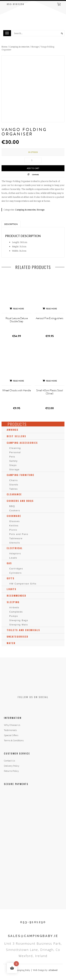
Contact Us (9, 761)
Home (4, 47)
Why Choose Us (12, 725)
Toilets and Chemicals (23, 630)
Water (11, 643)
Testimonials (10, 730)
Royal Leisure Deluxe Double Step (17, 320)
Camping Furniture (21, 475)
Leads (13, 558)
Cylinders (15, 573)
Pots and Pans (19, 534)
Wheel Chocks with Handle (16, 390)
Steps (13, 465)
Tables (14, 489)
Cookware (14, 516)
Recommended (16, 595)
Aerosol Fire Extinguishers (49, 318)
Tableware (16, 538)
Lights (12, 589)
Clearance (14, 494)
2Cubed (53, 970)
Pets (12, 457)
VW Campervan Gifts (23, 584)
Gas (9, 563)
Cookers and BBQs (20, 501)
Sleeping (13, 602)
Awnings (13, 430)
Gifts (11, 578)
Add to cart (33, 168)
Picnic (13, 530)
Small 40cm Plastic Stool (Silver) (50, 392)
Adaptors (15, 553)
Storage (35, 47)
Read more (16, 308)
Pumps (14, 616)
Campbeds (16, 612)
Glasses (15, 521)
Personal (15, 452)
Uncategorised (17, 636)
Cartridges (16, 569)
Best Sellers (16, 436)
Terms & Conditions (14, 740)
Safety (13, 461)
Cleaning (15, 448)
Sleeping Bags (19, 620)
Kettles (14, 526)
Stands (14, 485)
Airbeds (14, 607)
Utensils (15, 543)
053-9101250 (15, 4)
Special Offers (11, 735)
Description (11, 224)
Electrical (15, 548)
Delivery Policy (12, 766)
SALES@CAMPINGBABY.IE (33, 936)
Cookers (15, 510)
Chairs (14, 480)
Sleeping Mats (19, 625)
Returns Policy (11, 771)
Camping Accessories (19, 47)
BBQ (12, 506)
